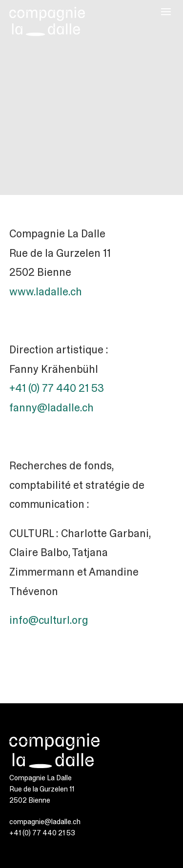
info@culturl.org (49, 620)
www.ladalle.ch (46, 292)
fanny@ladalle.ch (51, 408)
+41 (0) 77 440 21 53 (57, 388)
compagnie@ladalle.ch (45, 822)
